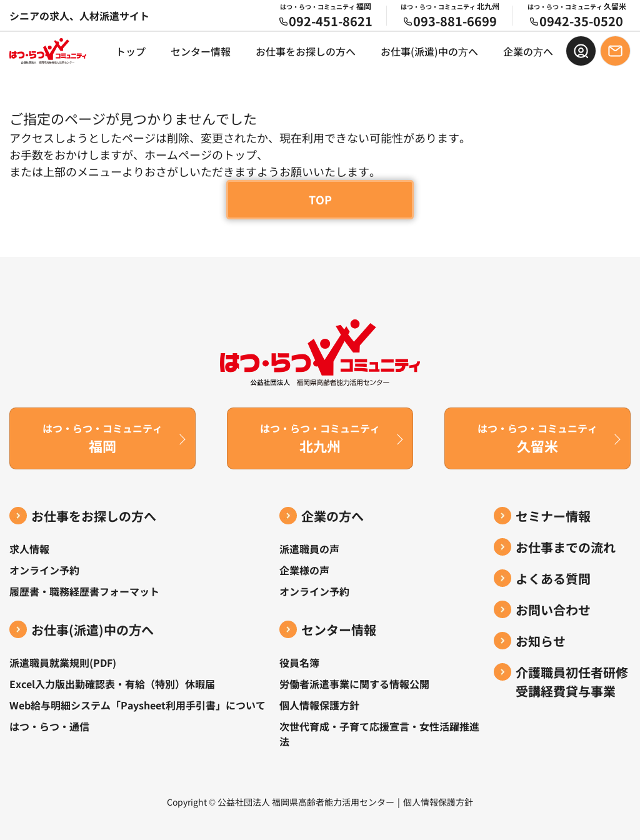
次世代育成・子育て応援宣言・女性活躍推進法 (379, 734)
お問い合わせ (553, 610)
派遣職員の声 (309, 549)
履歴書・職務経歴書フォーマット (84, 591)
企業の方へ (332, 516)
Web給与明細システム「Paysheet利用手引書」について (137, 705)
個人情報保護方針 (319, 705)
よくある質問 (553, 578)
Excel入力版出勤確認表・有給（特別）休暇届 (112, 684)
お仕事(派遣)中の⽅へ (429, 51)
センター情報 (201, 51)
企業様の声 (304, 570)
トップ (131, 51)
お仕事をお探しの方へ (306, 51)
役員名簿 (299, 662)
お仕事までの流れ (566, 547)
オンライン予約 (44, 570)
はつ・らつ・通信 (49, 726)
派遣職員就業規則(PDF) (63, 662)
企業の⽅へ (528, 51)
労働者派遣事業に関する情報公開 (354, 684)
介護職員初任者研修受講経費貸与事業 (572, 682)
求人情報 (29, 549)
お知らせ (541, 641)
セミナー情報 (553, 516)
